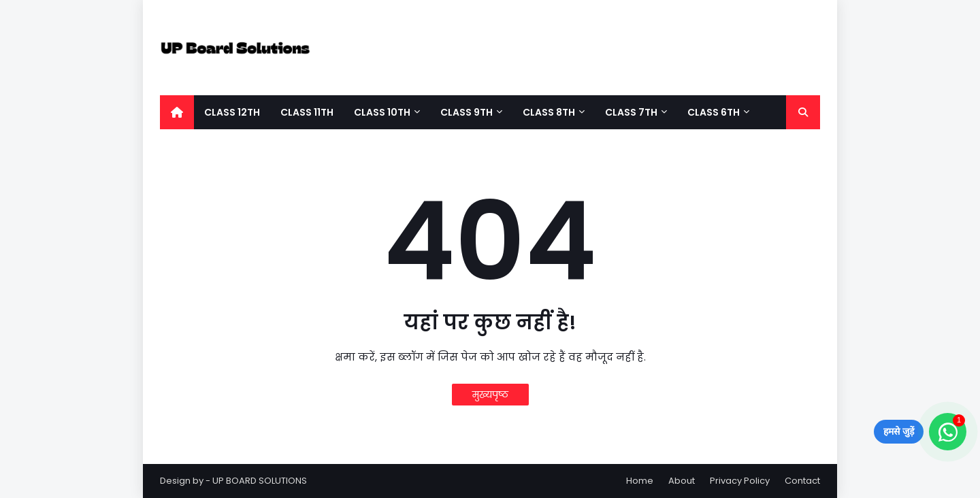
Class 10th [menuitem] (382, 112)
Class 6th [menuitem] (714, 112)
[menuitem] (177, 112)
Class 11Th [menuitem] (307, 112)
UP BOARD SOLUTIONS (260, 481)
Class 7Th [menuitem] (631, 112)
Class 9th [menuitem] (467, 112)
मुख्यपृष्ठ (490, 395)
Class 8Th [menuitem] (549, 112)
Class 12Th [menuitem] (232, 112)
